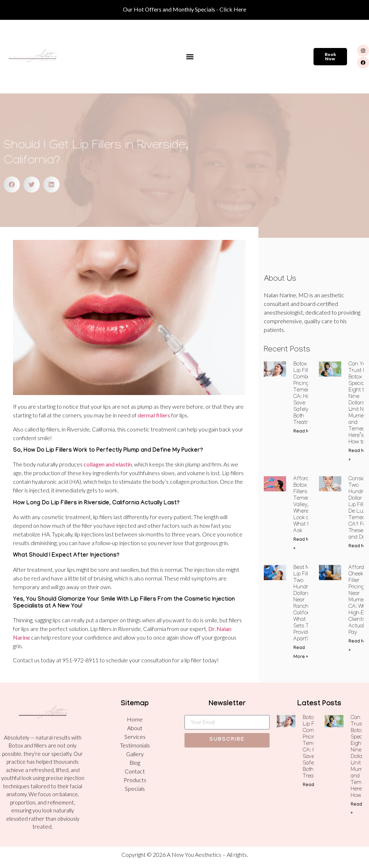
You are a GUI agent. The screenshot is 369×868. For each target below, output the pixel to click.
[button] (190, 57)
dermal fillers (154, 415)
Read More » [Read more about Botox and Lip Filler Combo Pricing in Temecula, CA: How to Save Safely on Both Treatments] (307, 432)
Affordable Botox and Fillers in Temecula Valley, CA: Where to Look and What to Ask (306, 505)
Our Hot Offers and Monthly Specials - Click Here (184, 9)
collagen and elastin (108, 464)
